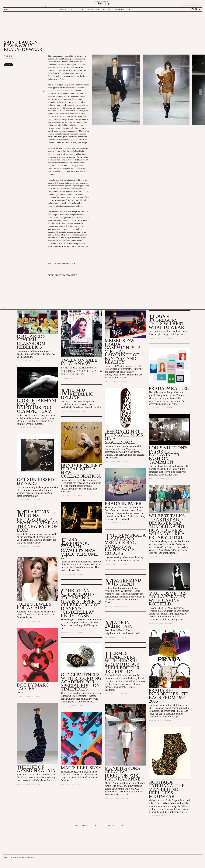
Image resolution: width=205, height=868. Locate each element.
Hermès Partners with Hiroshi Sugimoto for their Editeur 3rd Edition (122, 662)
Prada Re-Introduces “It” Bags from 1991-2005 (168, 696)
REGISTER (187, 4)
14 (113, 826)
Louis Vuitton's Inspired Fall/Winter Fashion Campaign (168, 455)
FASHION (63, 10)
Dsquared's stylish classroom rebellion (31, 342)
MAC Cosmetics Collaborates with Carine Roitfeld (168, 599)
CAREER (21, 858)
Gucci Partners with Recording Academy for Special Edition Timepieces (81, 682)
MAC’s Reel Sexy (81, 768)
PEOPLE (107, 10)
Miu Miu (82, 402)
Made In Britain (123, 624)
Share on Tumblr (37, 65)
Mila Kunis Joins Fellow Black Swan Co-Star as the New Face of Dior (37, 521)
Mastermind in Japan (127, 582)
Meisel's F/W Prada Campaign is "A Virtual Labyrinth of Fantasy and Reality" (123, 351)
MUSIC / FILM (93, 10)
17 (126, 826)
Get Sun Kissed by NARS (35, 481)
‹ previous (84, 826)
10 (96, 826)
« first (76, 826)
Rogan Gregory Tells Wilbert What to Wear (166, 322)
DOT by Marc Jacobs (33, 687)
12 (105, 826)
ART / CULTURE (77, 10)
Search (6, 9)
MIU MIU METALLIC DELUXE (77, 394)
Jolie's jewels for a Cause (34, 606)
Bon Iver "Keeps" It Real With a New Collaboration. (81, 471)
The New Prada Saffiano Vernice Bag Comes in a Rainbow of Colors (125, 544)
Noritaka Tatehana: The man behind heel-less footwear (167, 789)
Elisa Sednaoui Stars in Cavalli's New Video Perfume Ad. (79, 549)
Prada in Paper (123, 503)
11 (100, 826)
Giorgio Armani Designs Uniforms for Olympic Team (37, 406)
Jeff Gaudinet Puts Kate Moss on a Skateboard (124, 437)
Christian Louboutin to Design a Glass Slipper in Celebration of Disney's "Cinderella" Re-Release (81, 603)
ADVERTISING (31, 858)
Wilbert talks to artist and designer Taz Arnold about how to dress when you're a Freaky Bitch (167, 527)
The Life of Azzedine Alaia (36, 769)
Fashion (8, 56)
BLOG (132, 10)
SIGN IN (198, 4)
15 (117, 826)
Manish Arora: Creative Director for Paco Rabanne (123, 774)
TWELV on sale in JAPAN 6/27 (79, 362)
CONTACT (13, 858)
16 (122, 826)
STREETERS (120, 10)
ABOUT (5, 858)
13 (109, 826)
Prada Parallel (169, 388)
